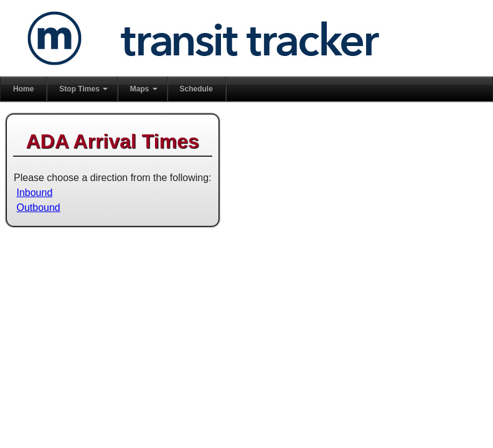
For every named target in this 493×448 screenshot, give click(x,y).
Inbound (34, 193)
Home (23, 89)
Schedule (196, 89)
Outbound (38, 208)
